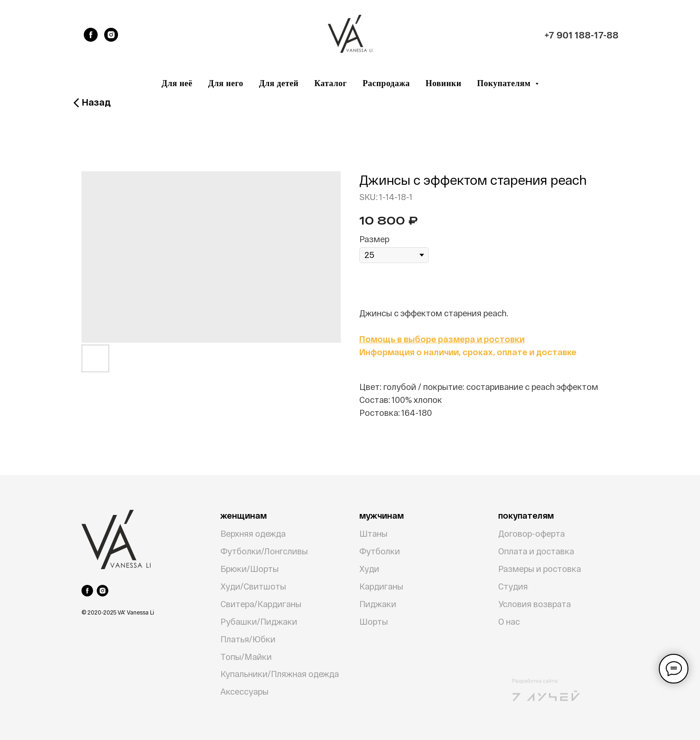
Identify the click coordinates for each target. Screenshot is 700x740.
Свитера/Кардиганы (261, 604)
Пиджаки (378, 604)
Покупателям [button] (505, 83)
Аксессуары (244, 691)
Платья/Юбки (248, 639)
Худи (369, 569)
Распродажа (386, 83)
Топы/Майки (246, 657)
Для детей (279, 83)
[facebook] (91, 35)
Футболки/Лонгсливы (264, 551)
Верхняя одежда (253, 533)
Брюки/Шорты (250, 569)
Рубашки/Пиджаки (259, 621)
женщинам (244, 515)
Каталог (331, 83)
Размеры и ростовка (540, 569)
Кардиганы (381, 586)
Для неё (177, 83)
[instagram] (111, 35)
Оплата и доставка (536, 551)
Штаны (373, 533)
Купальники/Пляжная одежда (280, 674)
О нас (509, 621)
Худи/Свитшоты (253, 586)
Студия (513, 586)
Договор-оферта (531, 533)
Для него (226, 83)
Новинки (443, 83)
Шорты (374, 621)
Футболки (380, 551)
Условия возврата (534, 604)
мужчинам (381, 515)
